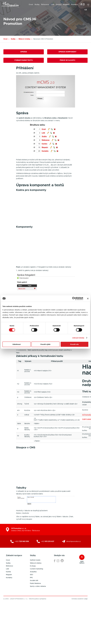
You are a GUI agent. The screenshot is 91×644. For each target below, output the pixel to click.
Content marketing (36, 569)
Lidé (53, 5)
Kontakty (75, 5)
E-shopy (33, 566)
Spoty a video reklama (38, 586)
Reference (45, 5)
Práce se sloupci (67, 60)
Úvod (31, 5)
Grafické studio (35, 560)
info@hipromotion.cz (73, 541)
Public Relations (35, 583)
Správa (24, 52)
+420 (22, 541)
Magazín (66, 5)
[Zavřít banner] (88, 299)
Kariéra (59, 5)
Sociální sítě (34, 581)
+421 (48, 541)
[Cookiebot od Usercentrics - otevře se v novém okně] (74, 299)
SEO (31, 575)
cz (88, 4)
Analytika (33, 572)
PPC (31, 578)
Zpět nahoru (82, 562)
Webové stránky (36, 563)
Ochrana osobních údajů (80, 599)
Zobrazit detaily (78, 338)
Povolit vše (74, 344)
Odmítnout (17, 344)
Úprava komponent (67, 52)
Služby (37, 5)
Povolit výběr (45, 344)
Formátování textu (24, 60)
